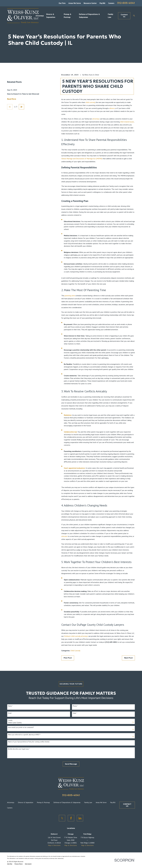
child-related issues (127, 122)
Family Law (88, 802)
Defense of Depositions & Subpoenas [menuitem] (89, 16)
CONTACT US (127, 805)
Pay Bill (102, 3)
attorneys (96, 119)
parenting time (70, 296)
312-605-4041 (126, 3)
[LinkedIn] (80, 818)
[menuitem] (10, 864)
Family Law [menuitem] (110, 16)
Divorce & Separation (26, 802)
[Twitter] (62, 818)
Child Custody (75, 651)
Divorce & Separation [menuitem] (51, 16)
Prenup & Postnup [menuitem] (68, 16)
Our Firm (62, 3)
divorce (112, 108)
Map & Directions (54, 845)
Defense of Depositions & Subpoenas (67, 802)
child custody (90, 102)
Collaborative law (70, 432)
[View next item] (21, 138)
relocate (64, 536)
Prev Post (68, 658)
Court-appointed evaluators (74, 468)
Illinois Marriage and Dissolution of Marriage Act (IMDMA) (82, 159)
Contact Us (124, 16)
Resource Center (90, 3)
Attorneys (11, 802)
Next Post (128, 658)
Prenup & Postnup (43, 802)
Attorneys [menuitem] (40, 16)
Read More (12, 130)
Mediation (68, 415)
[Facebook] (71, 818)
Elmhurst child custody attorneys (76, 636)
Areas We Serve (75, 3)
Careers (111, 3)
